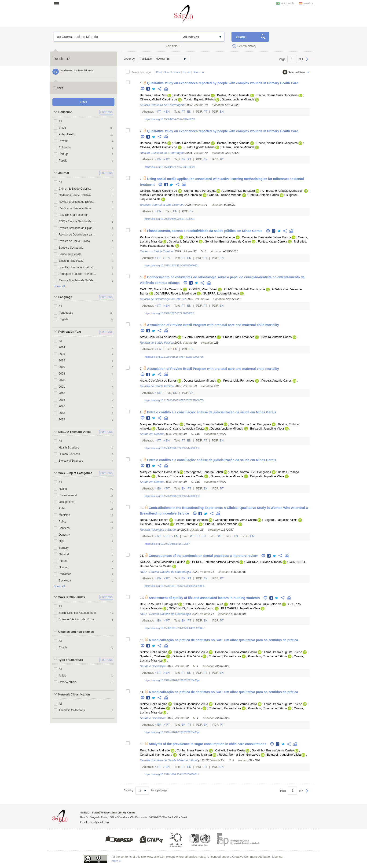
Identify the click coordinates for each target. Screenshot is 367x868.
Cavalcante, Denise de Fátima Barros (266, 237)
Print (159, 72)
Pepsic (63, 161)
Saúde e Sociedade (71, 248)
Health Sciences (69, 448)
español (308, 4)
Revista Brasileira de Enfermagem (78, 202)
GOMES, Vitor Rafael (203, 289)
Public (63, 508)
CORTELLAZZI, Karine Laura (204, 604)
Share (196, 72)
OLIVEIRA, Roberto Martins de (176, 294)
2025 (62, 354)
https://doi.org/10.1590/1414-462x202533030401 (172, 265)
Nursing (64, 567)
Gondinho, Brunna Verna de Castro (228, 242)
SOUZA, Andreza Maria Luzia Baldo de (256, 604)
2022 (62, 419)
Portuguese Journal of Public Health (78, 274)
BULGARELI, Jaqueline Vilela (241, 608)
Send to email (172, 72)
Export (187, 72)
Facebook (148, 89)
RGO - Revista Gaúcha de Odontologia (78, 221)
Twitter (154, 89)
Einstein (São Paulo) (72, 261)
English (63, 319)
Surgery (64, 548)
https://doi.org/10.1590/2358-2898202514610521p (172, 448)
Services (64, 528)
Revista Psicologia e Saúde (158, 530)
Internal (63, 561)
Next (307, 61)
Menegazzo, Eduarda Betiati (204, 424)
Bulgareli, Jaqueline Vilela (267, 429)
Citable (63, 647)
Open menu (58, 4)
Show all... (60, 286)
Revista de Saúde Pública (75, 208)
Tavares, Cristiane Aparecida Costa (181, 429)
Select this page (141, 72)
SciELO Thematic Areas (75, 432)
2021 (62, 387)
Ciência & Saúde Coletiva (75, 189)
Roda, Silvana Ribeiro (154, 520)
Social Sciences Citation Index (78, 613)
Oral (61, 541)
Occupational (67, 502)
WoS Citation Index (72, 597)
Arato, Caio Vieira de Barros (192, 95)
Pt (159, 112)
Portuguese (66, 313)
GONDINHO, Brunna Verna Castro (191, 608)
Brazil (62, 128)
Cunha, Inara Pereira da (200, 191)
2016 (62, 400)
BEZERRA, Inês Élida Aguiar (159, 604)
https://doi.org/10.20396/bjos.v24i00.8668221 (170, 219)
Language (65, 297)
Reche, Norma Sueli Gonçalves (277, 95)
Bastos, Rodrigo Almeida (233, 95)
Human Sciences (69, 454)
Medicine (64, 515)
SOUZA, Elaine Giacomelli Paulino (163, 562)
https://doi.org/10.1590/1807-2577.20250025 (169, 313)
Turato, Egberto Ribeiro (199, 99)
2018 (62, 393)
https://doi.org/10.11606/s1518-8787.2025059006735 (174, 357)
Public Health (67, 134)
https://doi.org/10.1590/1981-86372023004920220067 (175, 628)
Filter (83, 102)
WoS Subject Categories (75, 473)
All (60, 121)
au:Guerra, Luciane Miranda (117, 37)
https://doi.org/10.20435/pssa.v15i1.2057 (167, 544)
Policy (62, 522)
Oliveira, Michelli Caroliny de (159, 99)
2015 (62, 360)
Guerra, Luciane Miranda (238, 99)
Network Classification (74, 695)
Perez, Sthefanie (187, 524)
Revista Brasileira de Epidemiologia (78, 228)
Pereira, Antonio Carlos (264, 195)
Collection (65, 112)
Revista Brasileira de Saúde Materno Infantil (78, 280)
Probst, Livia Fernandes (239, 337)
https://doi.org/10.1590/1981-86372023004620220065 (175, 586)
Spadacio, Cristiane (153, 656)
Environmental (68, 495)
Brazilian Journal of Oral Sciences (78, 267)
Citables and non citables (76, 632)
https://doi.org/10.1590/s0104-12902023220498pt (172, 680)
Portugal (64, 154)
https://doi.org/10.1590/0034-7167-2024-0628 (170, 119)
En (168, 112)
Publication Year (70, 332)
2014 (62, 347)
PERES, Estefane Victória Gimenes (215, 562)
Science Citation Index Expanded (78, 619)
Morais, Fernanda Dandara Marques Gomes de (171, 195)
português (288, 4)
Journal (64, 173)
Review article (68, 682)
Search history (247, 46)
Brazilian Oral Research (73, 215)
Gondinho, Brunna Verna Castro (236, 520)
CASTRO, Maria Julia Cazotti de (161, 289)
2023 (62, 374)
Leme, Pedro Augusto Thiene (283, 652)
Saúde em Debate (70, 254)
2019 (62, 367)
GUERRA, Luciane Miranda (221, 294)
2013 (62, 413)
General (64, 554)
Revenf (63, 141)
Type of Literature (71, 660)
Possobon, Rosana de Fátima (267, 656)
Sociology (65, 581)
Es (168, 536)
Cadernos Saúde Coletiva (75, 195)
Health (63, 489)
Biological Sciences (71, 461)
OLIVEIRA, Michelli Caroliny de (245, 289)
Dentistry (64, 535)
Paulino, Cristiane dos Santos (159, 237)
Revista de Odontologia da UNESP (78, 235)
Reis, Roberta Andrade (155, 750)
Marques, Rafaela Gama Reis (159, 424)
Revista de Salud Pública (74, 241)
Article (63, 676)
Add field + (173, 46)
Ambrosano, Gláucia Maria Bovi (282, 191)
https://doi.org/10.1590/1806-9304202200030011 (172, 774)
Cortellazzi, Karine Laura (239, 191)
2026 (62, 406)
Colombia (65, 147)
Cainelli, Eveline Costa (230, 750)
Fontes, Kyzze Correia (273, 242)
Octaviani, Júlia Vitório (183, 242)
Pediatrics (65, 574)
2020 (62, 380)
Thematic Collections (72, 710)
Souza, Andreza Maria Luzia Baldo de (210, 237)
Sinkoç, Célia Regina (154, 652)
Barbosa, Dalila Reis (153, 95)
